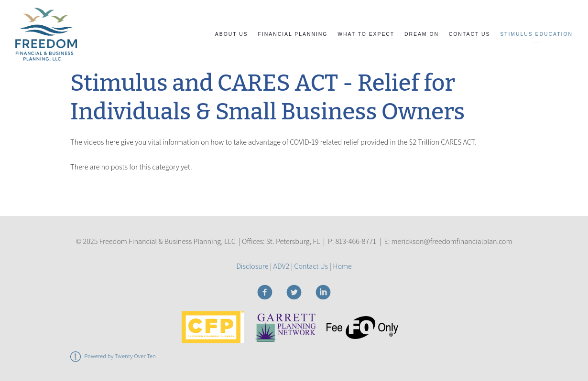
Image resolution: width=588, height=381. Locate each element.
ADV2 (282, 266)
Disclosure (252, 266)
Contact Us (470, 34)
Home (342, 266)
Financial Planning (293, 34)
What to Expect (366, 34)
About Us (232, 34)
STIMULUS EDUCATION (536, 34)
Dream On (422, 34)
